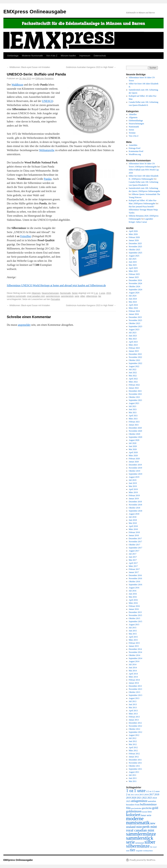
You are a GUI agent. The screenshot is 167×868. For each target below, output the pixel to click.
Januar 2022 (134, 388)
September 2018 (135, 511)
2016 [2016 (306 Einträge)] (146, 795)
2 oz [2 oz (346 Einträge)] (128, 795)
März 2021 (133, 419)
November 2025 (135, 247)
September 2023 (135, 326)
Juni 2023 (133, 336)
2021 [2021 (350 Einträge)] (139, 798)
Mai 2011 (133, 781)
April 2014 (133, 674)
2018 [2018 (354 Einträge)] (157, 794)
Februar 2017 (134, 569)
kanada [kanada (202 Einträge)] (145, 812)
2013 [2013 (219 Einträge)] (133, 795)
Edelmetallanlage (136, 121)
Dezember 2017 (135, 538)
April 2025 (133, 268)
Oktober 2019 (134, 471)
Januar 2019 (134, 499)
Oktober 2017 (134, 545)
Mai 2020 (133, 449)
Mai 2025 (133, 265)
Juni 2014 (133, 668)
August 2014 (134, 661)
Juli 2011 (133, 775)
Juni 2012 (133, 741)
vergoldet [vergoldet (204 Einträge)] (139, 851)
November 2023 (135, 320)
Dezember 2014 (135, 649)
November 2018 (135, 505)
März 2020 (133, 456)
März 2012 (133, 751)
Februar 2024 (134, 311)
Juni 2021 (133, 409)
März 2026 (133, 234)
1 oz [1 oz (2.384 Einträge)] (130, 790)
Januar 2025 (134, 277)
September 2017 (135, 548)
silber (83, 296)
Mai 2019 (133, 486)
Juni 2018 (133, 520)
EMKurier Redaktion (45, 79)
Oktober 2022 (134, 360)
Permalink (55, 299)
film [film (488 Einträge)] (128, 808)
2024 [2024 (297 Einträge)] (155, 798)
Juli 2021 (133, 406)
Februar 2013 (134, 717)
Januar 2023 (134, 351)
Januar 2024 (134, 314)
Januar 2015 (134, 646)
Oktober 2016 (134, 582)
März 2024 (133, 308)
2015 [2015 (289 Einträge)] (142, 795)
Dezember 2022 (135, 354)
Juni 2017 (133, 557)
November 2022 (135, 357)
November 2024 (135, 283)
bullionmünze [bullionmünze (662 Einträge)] (148, 804)
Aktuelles (133, 114)
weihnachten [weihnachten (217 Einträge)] (148, 851)
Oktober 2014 (134, 655)
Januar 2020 (134, 462)
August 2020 (134, 440)
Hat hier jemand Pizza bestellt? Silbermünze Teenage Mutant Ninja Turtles (143, 210)
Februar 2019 (134, 495)
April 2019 (133, 489)
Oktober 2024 (134, 286)
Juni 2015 (133, 631)
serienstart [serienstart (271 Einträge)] (140, 843)
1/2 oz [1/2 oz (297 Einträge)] (149, 791)
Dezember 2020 (135, 428)
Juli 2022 (133, 369)
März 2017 (133, 566)
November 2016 (135, 578)
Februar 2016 (134, 606)
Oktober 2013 (134, 692)
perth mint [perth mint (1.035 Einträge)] (150, 827)
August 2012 (134, 735)
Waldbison (17, 85)
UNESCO (48, 101)
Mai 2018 (133, 523)
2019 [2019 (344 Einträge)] (128, 798)
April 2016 (133, 600)
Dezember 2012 (135, 723)
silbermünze (92, 296)
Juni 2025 (133, 262)
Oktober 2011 (134, 766)
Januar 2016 (134, 609)
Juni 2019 (133, 483)
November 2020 (135, 431)
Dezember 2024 (135, 280)
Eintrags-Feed (135, 148)
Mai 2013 (133, 708)
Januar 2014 (134, 683)
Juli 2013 (133, 701)
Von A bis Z (52, 56)
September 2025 (135, 253)
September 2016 (135, 585)
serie (77, 296)
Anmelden (133, 145)
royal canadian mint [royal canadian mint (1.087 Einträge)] (140, 830)
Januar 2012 (134, 757)
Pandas (48, 179)
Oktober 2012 (134, 729)
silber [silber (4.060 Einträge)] (150, 842)
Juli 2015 (133, 628)
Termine (132, 133)
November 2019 (135, 468)
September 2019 (135, 474)
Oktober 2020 (134, 434)
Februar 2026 (134, 237)
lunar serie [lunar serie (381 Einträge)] (146, 815)
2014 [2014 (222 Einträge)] (137, 795)
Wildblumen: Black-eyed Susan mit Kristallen (28, 67)
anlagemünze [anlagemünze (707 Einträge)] (139, 801)
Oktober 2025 (134, 250)
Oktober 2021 (134, 397)
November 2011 (135, 763)
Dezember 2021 (135, 391)
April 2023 (133, 342)
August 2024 (134, 293)
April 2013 (133, 711)
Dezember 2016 (135, 575)
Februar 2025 (134, 274)
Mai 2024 (133, 302)
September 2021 (135, 400)
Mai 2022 (133, 376)
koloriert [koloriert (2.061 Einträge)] (133, 815)
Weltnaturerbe (47, 150)
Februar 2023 (134, 348)
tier (100, 296)
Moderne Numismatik (32, 56)
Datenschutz (100, 56)
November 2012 (135, 726)
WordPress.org (135, 154)
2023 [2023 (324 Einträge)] (150, 798)
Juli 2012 (133, 738)
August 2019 (134, 477)
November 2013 (135, 689)
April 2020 (133, 452)
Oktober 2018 (134, 508)
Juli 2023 (133, 333)
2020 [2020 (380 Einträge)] (134, 798)
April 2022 (133, 379)
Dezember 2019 (135, 465)
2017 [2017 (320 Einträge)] (152, 795)
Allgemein (36, 293)
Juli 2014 (133, 664)
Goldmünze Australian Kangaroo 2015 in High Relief (91, 67)
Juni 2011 (133, 778)
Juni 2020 (133, 446)
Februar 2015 (134, 643)
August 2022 (134, 366)
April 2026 (133, 231)
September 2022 (135, 363)
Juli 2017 (133, 554)
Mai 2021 (133, 412)
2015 (109, 293)
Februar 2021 (134, 422)
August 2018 (134, 514)
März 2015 (133, 640)
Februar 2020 (134, 459)
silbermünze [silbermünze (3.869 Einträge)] (138, 846)
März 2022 (133, 382)
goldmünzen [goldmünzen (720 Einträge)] (134, 811)
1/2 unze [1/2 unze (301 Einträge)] (156, 791)
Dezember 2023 (135, 317)
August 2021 (134, 403)
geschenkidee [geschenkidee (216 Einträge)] (136, 808)
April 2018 (133, 526)
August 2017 (134, 551)
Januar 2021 (134, 425)
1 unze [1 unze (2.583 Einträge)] (140, 791)
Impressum (85, 56)
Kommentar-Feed (136, 151)
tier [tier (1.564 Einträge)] (133, 850)
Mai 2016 (133, 597)
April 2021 (133, 416)
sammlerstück (67, 296)
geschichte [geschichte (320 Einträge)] (147, 808)
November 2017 (135, 542)
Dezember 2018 (135, 502)
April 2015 (133, 637)
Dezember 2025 (135, 243)
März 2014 (133, 677)
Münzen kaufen (68, 56)
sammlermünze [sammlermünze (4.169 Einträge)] (141, 834)
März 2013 (133, 714)
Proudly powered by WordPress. (143, 860)
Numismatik (65, 293)
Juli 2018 (133, 517)
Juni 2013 (133, 704)
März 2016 (133, 603)
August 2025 (134, 256)
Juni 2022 (133, 373)
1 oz (96, 293)
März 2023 (133, 345)
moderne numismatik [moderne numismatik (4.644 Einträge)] (138, 821)
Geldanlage (13, 56)
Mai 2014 (133, 671)
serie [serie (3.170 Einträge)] (130, 842)
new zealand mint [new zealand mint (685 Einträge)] (141, 825)
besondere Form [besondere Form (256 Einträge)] (133, 805)
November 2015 (135, 615)
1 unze (102, 293)
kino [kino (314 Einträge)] (150, 812)
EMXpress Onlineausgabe (35, 12)
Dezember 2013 (135, 686)
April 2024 (133, 305)
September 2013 (135, 695)
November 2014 (135, 652)
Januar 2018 (134, 535)
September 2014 (135, 658)
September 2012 (135, 732)
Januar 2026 (134, 240)
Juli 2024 (133, 296)
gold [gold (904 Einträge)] (155, 808)
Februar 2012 (134, 754)
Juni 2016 (133, 594)
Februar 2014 (134, 680)
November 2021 (135, 394)
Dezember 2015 (135, 612)
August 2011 (134, 772)
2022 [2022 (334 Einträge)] (145, 798)
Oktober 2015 (134, 618)
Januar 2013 (134, 720)
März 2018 (133, 529)
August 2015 (134, 625)
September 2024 (135, 290)
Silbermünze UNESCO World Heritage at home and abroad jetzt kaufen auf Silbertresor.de (56, 285)
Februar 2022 (134, 385)
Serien (75, 293)
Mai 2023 (133, 339)
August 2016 (134, 588)
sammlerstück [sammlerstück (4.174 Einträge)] (140, 838)
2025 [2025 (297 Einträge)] (128, 801)
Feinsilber (26, 236)
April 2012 (133, 747)
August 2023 (134, 330)
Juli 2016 (133, 591)
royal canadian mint (36, 296)
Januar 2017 (134, 572)
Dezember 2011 (135, 760)
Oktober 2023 (134, 323)
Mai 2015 (133, 634)
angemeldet (24, 325)
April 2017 (133, 563)
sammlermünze (53, 296)
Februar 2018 (134, 532)
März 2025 (133, 271)
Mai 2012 (133, 744)
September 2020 (135, 437)
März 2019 (133, 492)
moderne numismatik (16, 296)
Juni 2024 (133, 299)
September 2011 (135, 769)
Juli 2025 (133, 259)
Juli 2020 (133, 443)
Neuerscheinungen (50, 293)
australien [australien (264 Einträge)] (152, 801)
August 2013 (134, 698)
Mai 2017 (133, 560)
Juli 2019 (133, 480)
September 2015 (135, 621)
